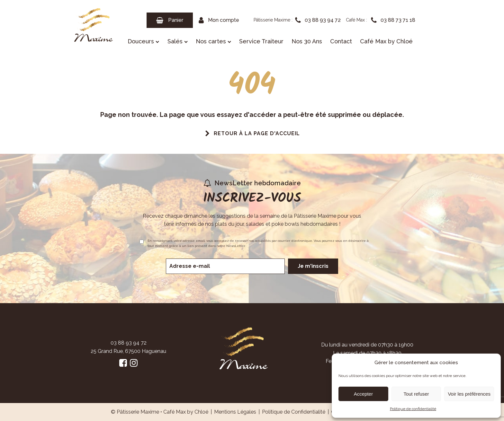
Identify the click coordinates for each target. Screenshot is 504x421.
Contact (341, 41)
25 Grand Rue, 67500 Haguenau (128, 351)
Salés (178, 41)
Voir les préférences (469, 394)
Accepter (363, 394)
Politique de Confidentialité (294, 412)
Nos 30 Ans (307, 41)
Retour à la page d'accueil (257, 133)
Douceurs (143, 41)
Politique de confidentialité (413, 409)
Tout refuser (416, 394)
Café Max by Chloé (386, 41)
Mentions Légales (235, 412)
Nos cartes (213, 41)
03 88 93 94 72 (129, 343)
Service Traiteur (261, 41)
